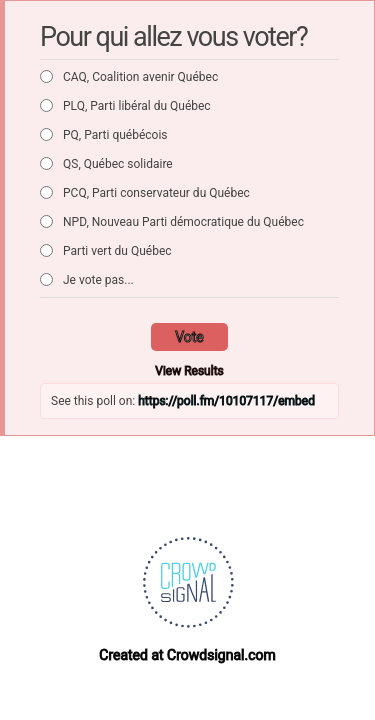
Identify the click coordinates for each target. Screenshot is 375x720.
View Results (189, 371)
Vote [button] (189, 337)
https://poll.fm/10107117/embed (226, 401)
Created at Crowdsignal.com (187, 655)
